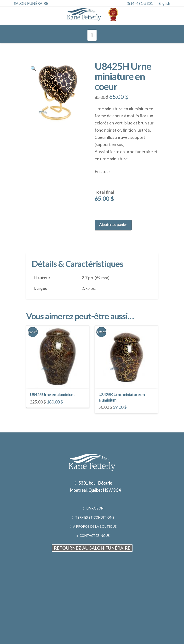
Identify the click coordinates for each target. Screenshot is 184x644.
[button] (92, 35)
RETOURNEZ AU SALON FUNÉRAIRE (92, 548)
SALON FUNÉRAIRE (31, 3)
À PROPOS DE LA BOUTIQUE (95, 526)
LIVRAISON (95, 508)
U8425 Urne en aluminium (52, 395)
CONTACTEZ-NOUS (95, 536)
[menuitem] (167, 3)
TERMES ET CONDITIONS (95, 517)
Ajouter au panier (113, 224)
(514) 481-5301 (140, 3)
